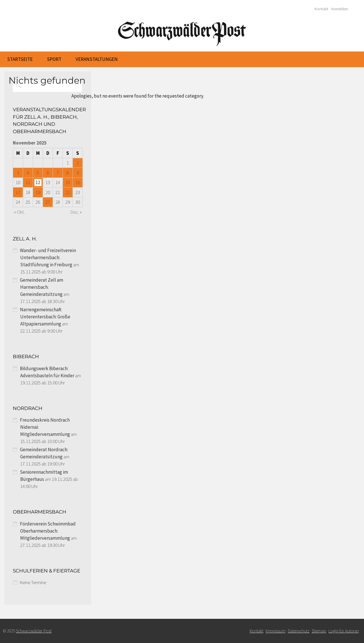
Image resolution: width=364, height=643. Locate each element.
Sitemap (319, 631)
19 (38, 192)
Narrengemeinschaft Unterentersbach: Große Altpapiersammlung (45, 317)
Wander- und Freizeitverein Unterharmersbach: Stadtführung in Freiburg (48, 257)
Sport (54, 59)
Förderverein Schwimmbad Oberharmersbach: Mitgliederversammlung (48, 531)
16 (78, 182)
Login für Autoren (344, 631)
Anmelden (340, 9)
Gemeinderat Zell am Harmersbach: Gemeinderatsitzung (42, 287)
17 (18, 192)
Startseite (20, 59)
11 (28, 182)
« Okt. (19, 212)
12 (38, 182)
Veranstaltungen (97, 59)
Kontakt (321, 9)
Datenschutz (299, 631)
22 (68, 192)
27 (48, 202)
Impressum (276, 631)
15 (68, 182)
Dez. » (76, 212)
